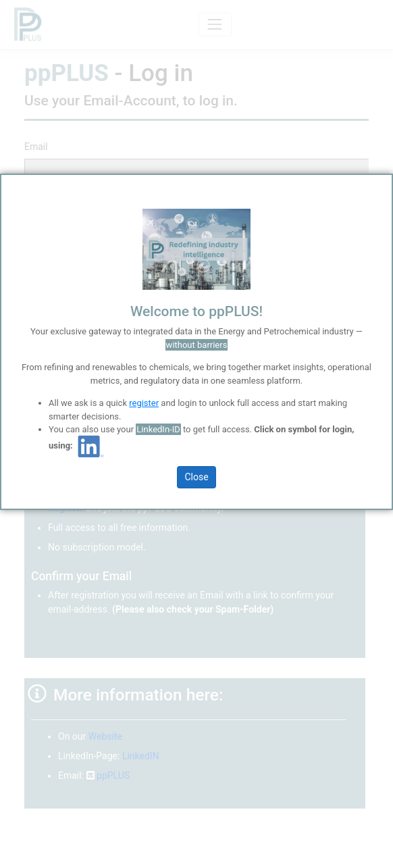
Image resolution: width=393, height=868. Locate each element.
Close (196, 477)
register (144, 403)
